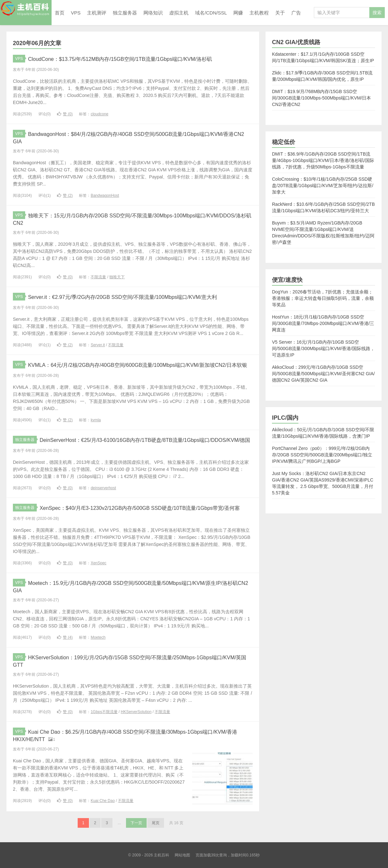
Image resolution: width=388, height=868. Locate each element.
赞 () (65, 114)
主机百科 (26, 9)
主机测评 (97, 13)
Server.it (98, 345)
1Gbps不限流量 (104, 712)
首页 (60, 13)
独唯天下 (117, 277)
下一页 (136, 823)
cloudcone (99, 114)
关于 (280, 13)
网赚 (238, 13)
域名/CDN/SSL (211, 13)
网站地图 (182, 855)
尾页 (156, 823)
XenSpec (98, 563)
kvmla (96, 420)
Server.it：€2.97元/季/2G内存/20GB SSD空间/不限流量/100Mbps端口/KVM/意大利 (122, 297)
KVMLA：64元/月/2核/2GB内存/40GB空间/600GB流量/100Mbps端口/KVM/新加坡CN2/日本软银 (138, 365)
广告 (296, 13)
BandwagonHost (105, 196)
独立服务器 (125, 13)
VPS (76, 13)
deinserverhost (103, 488)
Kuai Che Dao (103, 801)
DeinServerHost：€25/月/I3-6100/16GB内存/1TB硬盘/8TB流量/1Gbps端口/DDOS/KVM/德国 (145, 440)
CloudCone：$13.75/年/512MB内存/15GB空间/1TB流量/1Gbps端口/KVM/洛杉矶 (120, 59)
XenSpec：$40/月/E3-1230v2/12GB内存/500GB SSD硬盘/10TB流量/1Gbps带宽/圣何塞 (140, 508)
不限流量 (98, 277)
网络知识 (153, 13)
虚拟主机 (179, 13)
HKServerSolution (136, 712)
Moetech (98, 637)
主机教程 (259, 13)
